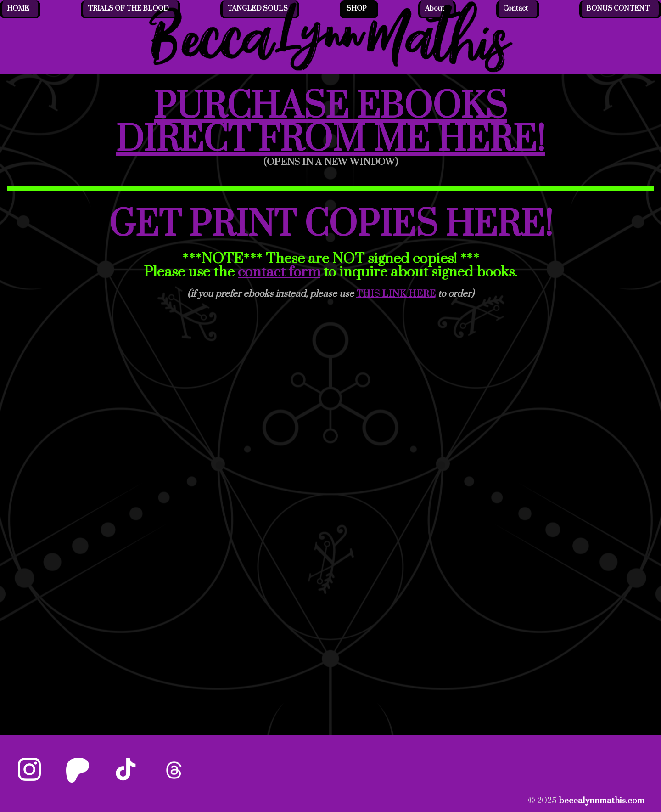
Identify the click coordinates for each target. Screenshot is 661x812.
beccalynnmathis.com (602, 801)
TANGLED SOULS (258, 8)
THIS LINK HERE (396, 294)
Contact (515, 8)
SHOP (357, 8)
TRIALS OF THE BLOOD (128, 8)
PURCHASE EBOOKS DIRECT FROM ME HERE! (330, 124)
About (435, 8)
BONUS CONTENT (618, 8)
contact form (279, 272)
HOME (18, 8)
